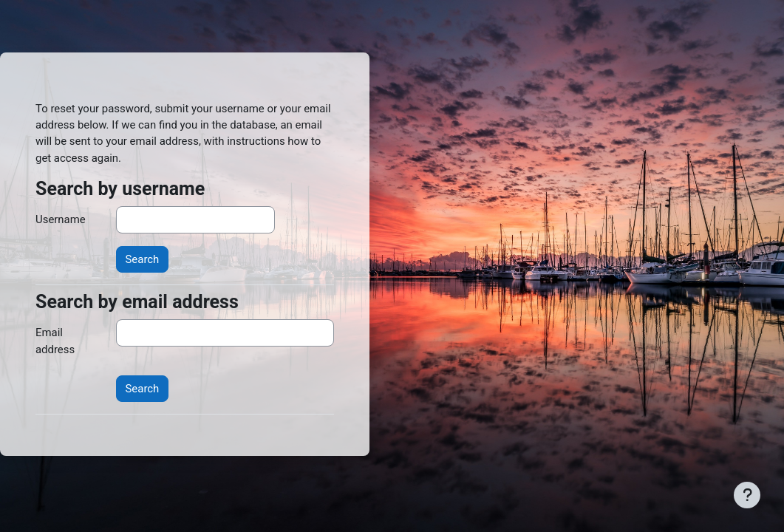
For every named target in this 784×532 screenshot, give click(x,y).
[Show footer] (747, 495)
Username (61, 219)
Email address (55, 341)
